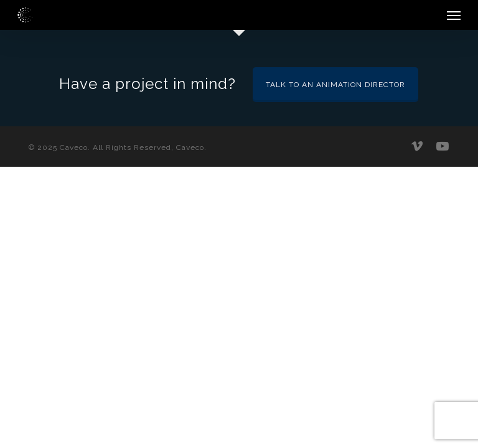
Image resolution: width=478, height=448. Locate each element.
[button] (454, 15)
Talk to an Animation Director (335, 85)
